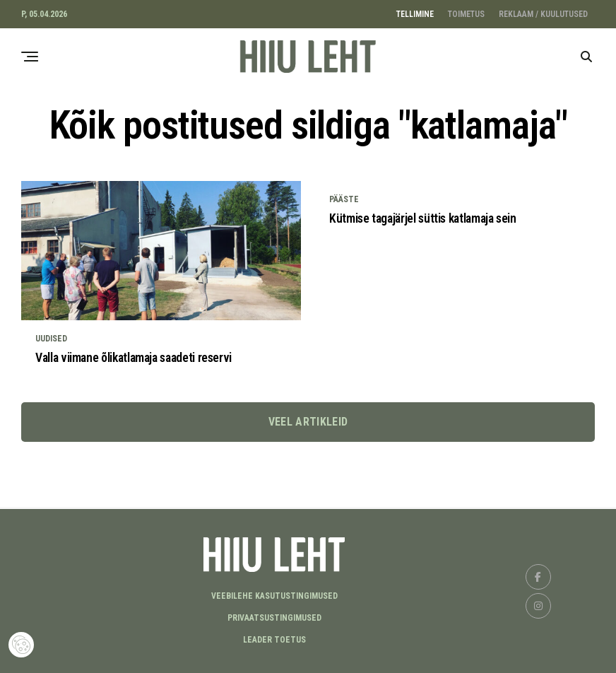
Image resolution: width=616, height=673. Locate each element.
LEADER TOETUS (274, 640)
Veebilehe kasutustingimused (274, 596)
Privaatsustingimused (274, 618)
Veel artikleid (308, 440)
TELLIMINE (415, 14)
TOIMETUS (466, 14)
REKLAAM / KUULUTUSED (543, 14)
